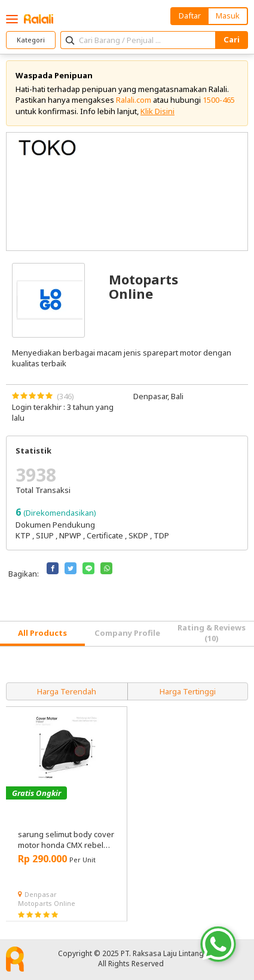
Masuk (228, 16)
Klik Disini (157, 111)
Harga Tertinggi (188, 691)
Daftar (190, 16)
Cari (232, 39)
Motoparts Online (47, 903)
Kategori (31, 40)
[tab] (42, 634)
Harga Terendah (67, 691)
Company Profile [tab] (127, 633)
